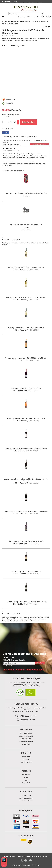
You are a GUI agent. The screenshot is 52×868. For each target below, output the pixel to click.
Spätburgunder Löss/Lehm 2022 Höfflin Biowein (26, 541)
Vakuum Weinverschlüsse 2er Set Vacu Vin (26, 225)
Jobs (26, 780)
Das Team (26, 777)
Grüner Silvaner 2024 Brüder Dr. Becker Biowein (26, 267)
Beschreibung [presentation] (7, 137)
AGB (14, 856)
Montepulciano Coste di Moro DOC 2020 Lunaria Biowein (26, 358)
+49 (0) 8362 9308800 (26, 716)
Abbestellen (8, 666)
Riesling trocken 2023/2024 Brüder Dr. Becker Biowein (26, 298)
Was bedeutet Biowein (26, 733)
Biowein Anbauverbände (26, 741)
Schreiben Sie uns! (28, 720)
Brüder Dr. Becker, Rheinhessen (29, 619)
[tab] (7, 137)
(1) (8, 129)
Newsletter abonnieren (43, 5)
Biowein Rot (43, 619)
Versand (17, 115)
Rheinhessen (15, 619)
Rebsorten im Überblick (26, 736)
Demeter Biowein (26, 739)
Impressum (8, 856)
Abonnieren (40, 663)
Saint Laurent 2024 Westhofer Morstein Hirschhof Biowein (26, 449)
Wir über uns (26, 775)
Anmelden (21, 17)
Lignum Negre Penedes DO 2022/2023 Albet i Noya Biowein (26, 511)
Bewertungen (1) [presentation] (32, 137)
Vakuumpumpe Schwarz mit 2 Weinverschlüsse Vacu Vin (26, 193)
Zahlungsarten (26, 757)
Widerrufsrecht (30, 856)
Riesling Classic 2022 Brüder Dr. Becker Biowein (26, 328)
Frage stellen (9, 103)
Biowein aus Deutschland (33, 617)
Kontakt (29, 5)
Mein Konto (31, 17)
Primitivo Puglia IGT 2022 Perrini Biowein (26, 572)
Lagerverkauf (26, 783)
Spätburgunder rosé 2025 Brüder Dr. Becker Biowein (26, 419)
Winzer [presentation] (23, 137)
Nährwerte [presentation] (16, 137)
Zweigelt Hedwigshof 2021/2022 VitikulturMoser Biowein (26, 602)
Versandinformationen (26, 762)
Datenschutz (21, 856)
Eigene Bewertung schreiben (41, 144)
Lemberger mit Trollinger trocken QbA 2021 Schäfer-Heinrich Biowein (26, 480)
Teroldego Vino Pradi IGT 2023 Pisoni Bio (26, 388)
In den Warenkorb (28, 122)
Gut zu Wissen (26, 744)
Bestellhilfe (26, 759)
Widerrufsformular (42, 856)
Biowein (37, 621)
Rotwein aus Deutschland (26, 621)
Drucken (45, 27)
